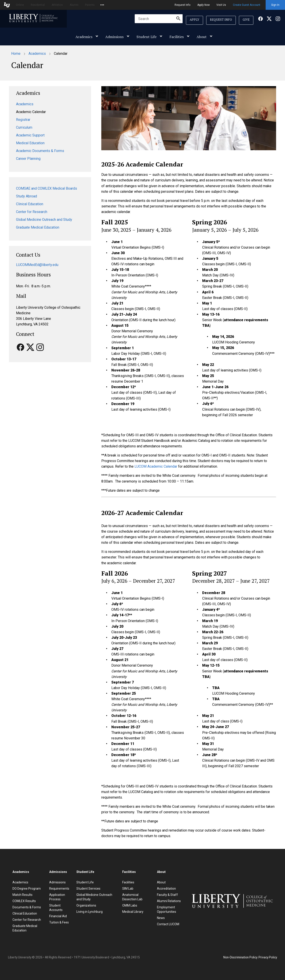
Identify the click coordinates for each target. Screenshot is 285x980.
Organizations (86, 905)
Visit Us (221, 5)
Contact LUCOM (168, 924)
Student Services (88, 889)
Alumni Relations (169, 901)
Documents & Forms (27, 907)
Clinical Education (30, 204)
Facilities (177, 37)
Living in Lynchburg (90, 912)
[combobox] (159, 19)
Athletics (57, 5)
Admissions (114, 37)
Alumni (74, 5)
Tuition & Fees (59, 922)
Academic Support (30, 135)
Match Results (22, 895)
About (202, 37)
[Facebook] (261, 20)
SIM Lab (128, 889)
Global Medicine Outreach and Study (44, 220)
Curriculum (24, 127)
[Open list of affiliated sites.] (102, 5)
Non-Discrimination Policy (240, 957)
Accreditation (166, 889)
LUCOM (156, 466)
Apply (194, 20)
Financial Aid (58, 916)
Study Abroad (26, 196)
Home (16, 54)
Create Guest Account (247, 5)
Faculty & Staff (167, 895)
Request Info (182, 5)
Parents (90, 5)
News (161, 918)
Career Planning (28, 159)
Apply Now (204, 5)
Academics (84, 37)
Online (20, 5)
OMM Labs (130, 905)
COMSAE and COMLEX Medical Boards (47, 188)
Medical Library (133, 912)
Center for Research (32, 212)
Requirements (59, 889)
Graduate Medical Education (38, 227)
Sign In (275, 5)
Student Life (147, 37)
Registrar (23, 120)
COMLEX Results (24, 901)
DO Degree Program (27, 889)
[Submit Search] (178, 19)
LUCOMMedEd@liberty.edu (37, 265)
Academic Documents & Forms (40, 151)
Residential (38, 5)
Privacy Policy (268, 957)
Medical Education (30, 143)
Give (246, 20)
